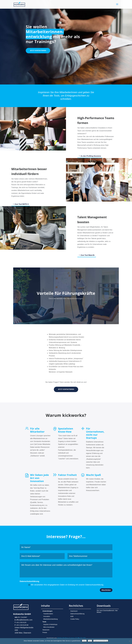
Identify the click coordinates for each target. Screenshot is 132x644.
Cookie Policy (75, 619)
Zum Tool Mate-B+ (88, 255)
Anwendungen (47, 611)
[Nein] (129, 641)
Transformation (48, 614)
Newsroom (46, 630)
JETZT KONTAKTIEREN (38, 50)
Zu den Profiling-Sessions (91, 156)
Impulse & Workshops (50, 624)
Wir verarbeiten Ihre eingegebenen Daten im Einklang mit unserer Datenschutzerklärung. (66, 585)
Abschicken (106, 590)
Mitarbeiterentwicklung (50, 619)
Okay (84, 641)
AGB (72, 616)
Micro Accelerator (49, 627)
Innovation (47, 616)
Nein (90, 641)
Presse (45, 632)
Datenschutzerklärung (77, 614)
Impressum (74, 611)
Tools (44, 622)
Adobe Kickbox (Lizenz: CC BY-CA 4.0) (71, 638)
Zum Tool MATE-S (22, 204)
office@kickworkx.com (24, 620)
